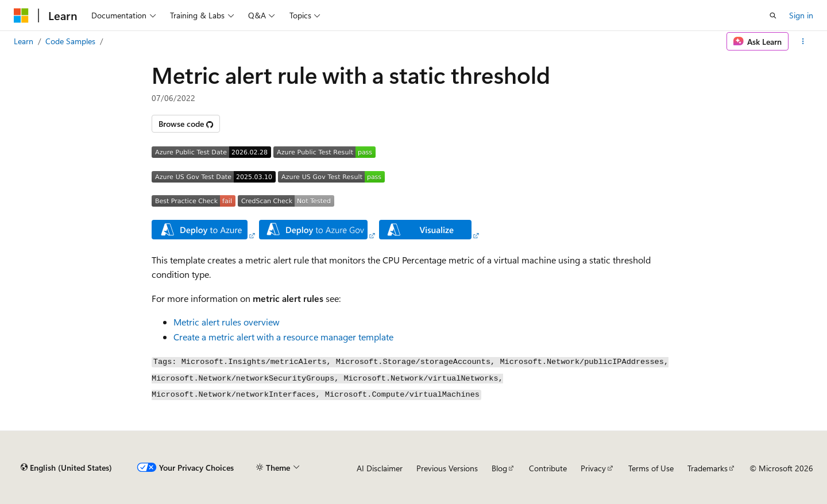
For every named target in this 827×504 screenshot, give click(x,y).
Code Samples (70, 41)
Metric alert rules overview (227, 322)
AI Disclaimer (380, 468)
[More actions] (803, 41)
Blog (499, 468)
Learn (24, 41)
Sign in (801, 15)
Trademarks (708, 468)
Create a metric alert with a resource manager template (283, 337)
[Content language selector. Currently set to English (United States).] (66, 468)
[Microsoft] (21, 15)
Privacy (593, 468)
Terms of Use (651, 468)
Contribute (548, 468)
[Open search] (773, 15)
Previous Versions (447, 468)
